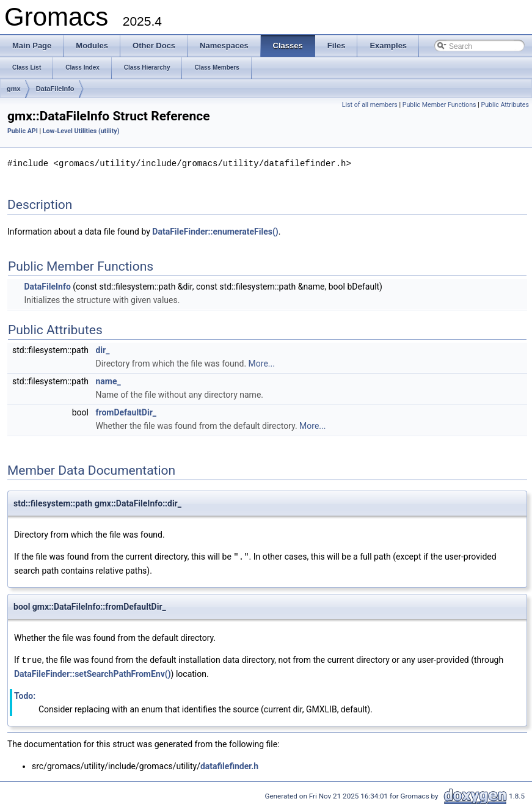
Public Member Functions (439, 105)
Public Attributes (505, 105)
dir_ (102, 349)
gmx (14, 89)
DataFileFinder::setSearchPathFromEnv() (93, 672)
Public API (23, 131)
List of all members (370, 105)
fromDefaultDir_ (126, 412)
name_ (108, 381)
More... (262, 363)
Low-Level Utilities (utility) (81, 131)
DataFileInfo (55, 89)
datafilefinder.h (229, 764)
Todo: (25, 694)
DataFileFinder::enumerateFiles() (215, 231)
